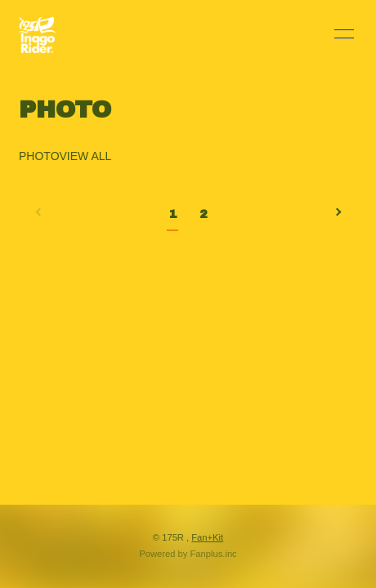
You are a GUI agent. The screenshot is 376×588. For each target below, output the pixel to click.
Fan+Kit (207, 537)
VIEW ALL (86, 156)
